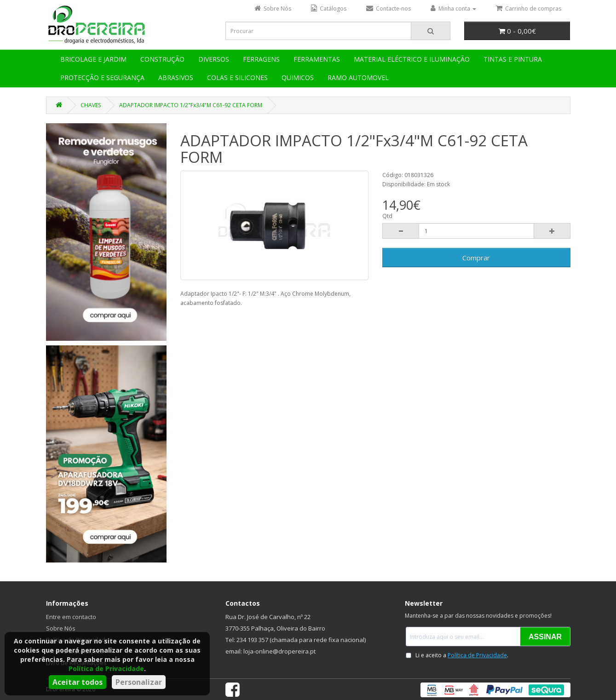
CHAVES (91, 105)
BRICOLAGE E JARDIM (93, 59)
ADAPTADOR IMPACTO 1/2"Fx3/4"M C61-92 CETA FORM (191, 105)
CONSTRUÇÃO (162, 59)
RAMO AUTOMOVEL (358, 77)
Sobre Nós (61, 628)
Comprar (476, 258)
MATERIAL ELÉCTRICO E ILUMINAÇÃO (412, 59)
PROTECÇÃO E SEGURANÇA (102, 77)
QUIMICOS (298, 77)
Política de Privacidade (106, 668)
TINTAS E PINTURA (513, 59)
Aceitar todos (78, 682)
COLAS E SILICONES (237, 77)
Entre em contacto (71, 617)
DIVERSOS (214, 59)
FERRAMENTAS (317, 59)
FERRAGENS (261, 59)
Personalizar (139, 682)
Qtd (387, 216)
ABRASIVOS (176, 77)
